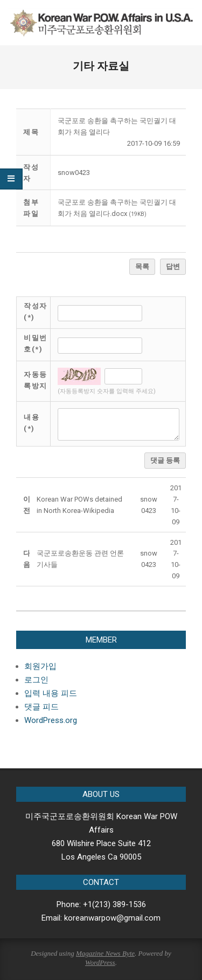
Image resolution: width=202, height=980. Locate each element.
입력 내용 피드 (51, 693)
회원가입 (40, 666)
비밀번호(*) (36, 343)
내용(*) (32, 423)
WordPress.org (51, 720)
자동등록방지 (36, 380)
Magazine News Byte (105, 953)
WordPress (100, 962)
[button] (74, 173)
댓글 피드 (41, 707)
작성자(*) (36, 312)
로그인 (36, 680)
